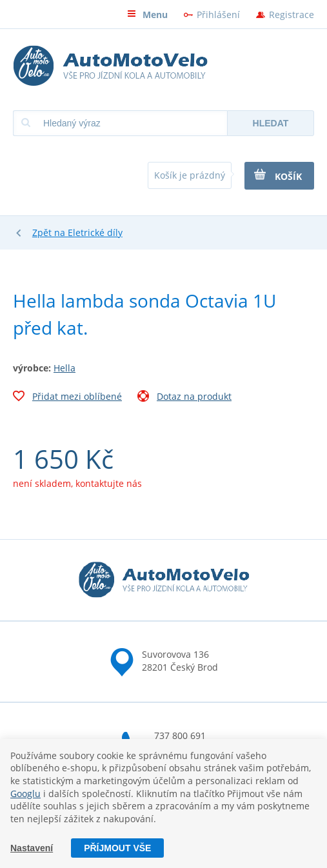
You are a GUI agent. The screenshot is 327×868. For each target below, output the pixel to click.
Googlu (25, 794)
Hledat (271, 123)
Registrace (292, 15)
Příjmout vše (117, 848)
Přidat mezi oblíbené (67, 398)
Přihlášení (218, 15)
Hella (64, 368)
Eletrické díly (95, 232)
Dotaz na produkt (184, 398)
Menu (147, 15)
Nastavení (32, 848)
